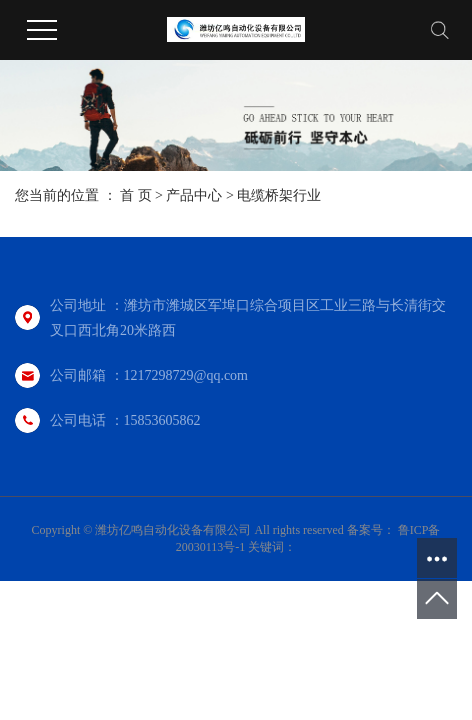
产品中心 (194, 195)
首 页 (136, 195)
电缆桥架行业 (279, 195)
